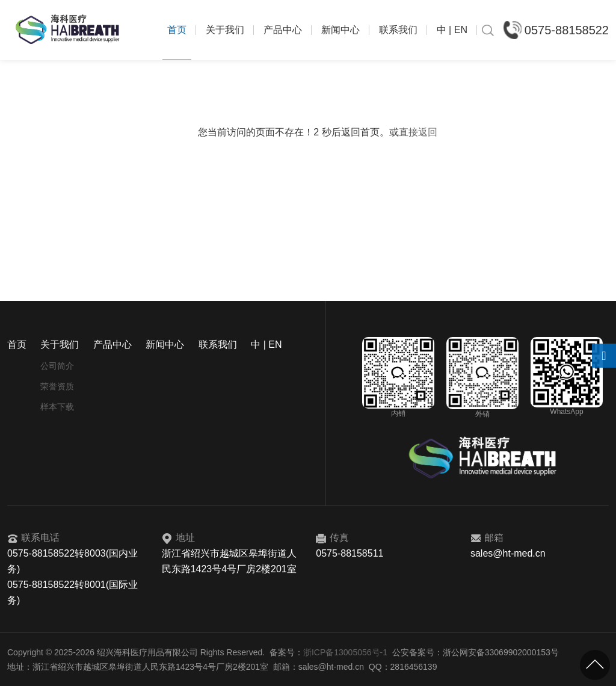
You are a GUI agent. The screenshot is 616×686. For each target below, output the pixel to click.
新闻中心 (340, 30)
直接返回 (418, 132)
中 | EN (452, 30)
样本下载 (57, 407)
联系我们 (398, 30)
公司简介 (57, 366)
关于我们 (225, 30)
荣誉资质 (57, 386)
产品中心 (283, 30)
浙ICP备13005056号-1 (345, 652)
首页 (177, 30)
